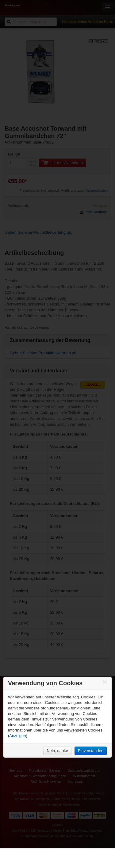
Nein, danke (57, 751)
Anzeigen (17, 736)
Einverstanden (91, 751)
